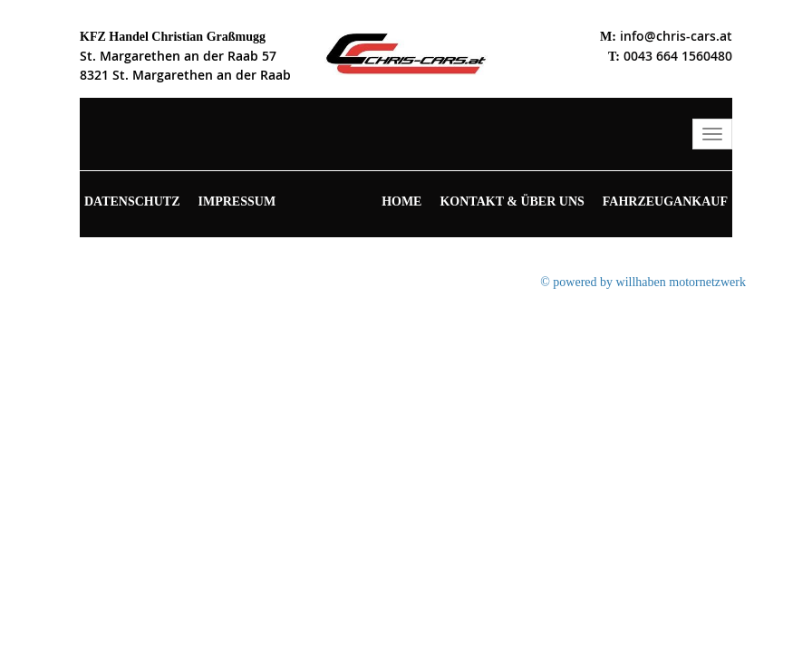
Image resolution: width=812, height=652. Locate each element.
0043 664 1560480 (678, 56)
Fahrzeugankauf (665, 201)
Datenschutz (132, 201)
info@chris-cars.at (676, 36)
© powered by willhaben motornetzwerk (643, 282)
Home (401, 201)
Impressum (237, 201)
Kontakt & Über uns (512, 201)
